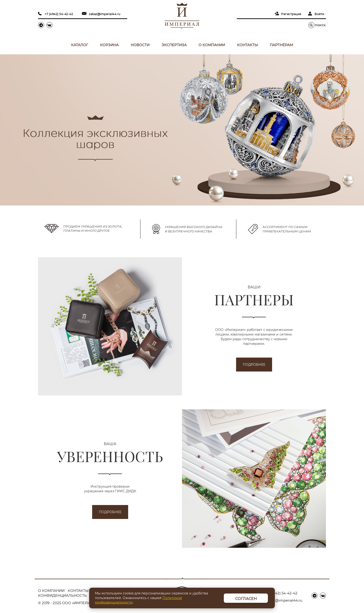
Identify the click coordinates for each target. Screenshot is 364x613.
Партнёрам (281, 45)
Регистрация (291, 14)
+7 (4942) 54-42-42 (59, 14)
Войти (319, 14)
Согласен (246, 599)
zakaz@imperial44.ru (105, 14)
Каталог (80, 45)
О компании (212, 45)
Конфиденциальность (62, 595)
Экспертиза (174, 45)
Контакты (247, 45)
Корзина (109, 45)
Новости (140, 45)
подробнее (254, 365)
